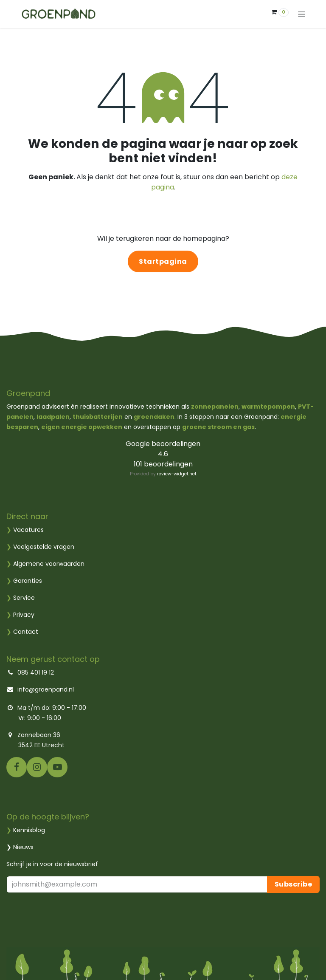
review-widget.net (177, 474)
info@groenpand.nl (46, 689)
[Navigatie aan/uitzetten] (302, 14)
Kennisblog (29, 830)
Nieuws (23, 847)
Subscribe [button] (294, 884)
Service (21, 598)
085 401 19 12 (35, 672)
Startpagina (163, 261)
